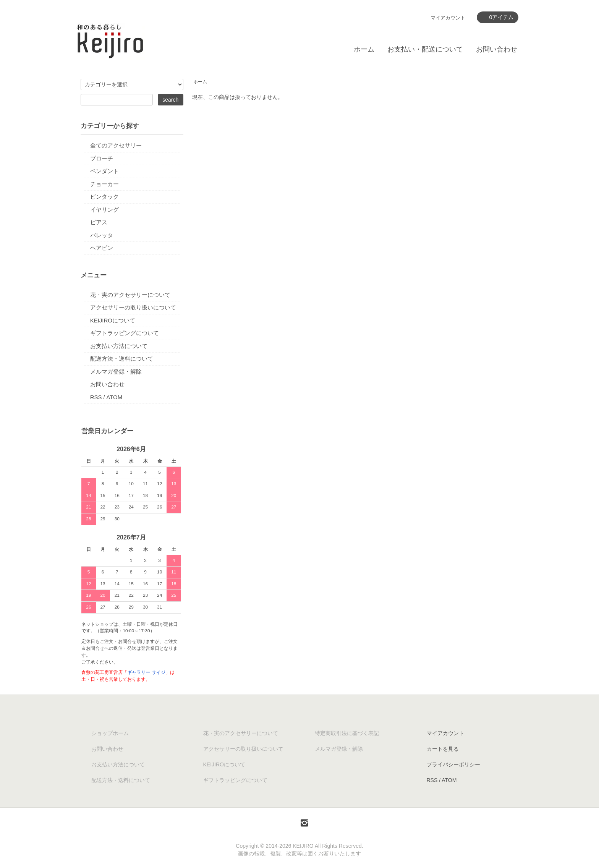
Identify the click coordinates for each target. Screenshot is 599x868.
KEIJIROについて (113, 320)
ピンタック (104, 197)
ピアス (99, 222)
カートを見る (443, 749)
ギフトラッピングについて (125, 333)
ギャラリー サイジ (146, 672)
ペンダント (104, 171)
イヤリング (104, 210)
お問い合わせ (497, 49)
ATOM (114, 397)
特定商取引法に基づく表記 (347, 733)
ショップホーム (110, 733)
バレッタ (102, 235)
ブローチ (102, 158)
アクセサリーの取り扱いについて (133, 307)
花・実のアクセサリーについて (130, 295)
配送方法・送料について (122, 359)
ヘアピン (102, 248)
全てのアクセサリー (116, 145)
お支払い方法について (119, 346)
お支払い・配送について (425, 49)
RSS (96, 397)
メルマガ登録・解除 (116, 372)
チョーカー (104, 184)
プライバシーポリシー (453, 764)
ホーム (364, 49)
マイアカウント (448, 18)
